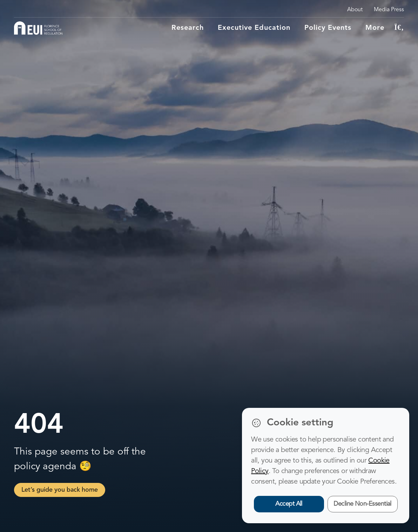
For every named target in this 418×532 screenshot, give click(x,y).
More (375, 28)
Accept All (289, 504)
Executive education (254, 28)
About (355, 10)
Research (188, 28)
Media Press (389, 10)
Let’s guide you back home (60, 490)
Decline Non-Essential (362, 504)
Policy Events (328, 28)
